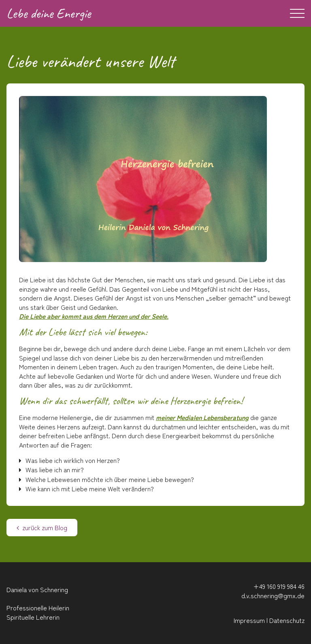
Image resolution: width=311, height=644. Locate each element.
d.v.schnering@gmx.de (273, 595)
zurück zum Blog (42, 527)
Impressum (249, 620)
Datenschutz (287, 620)
